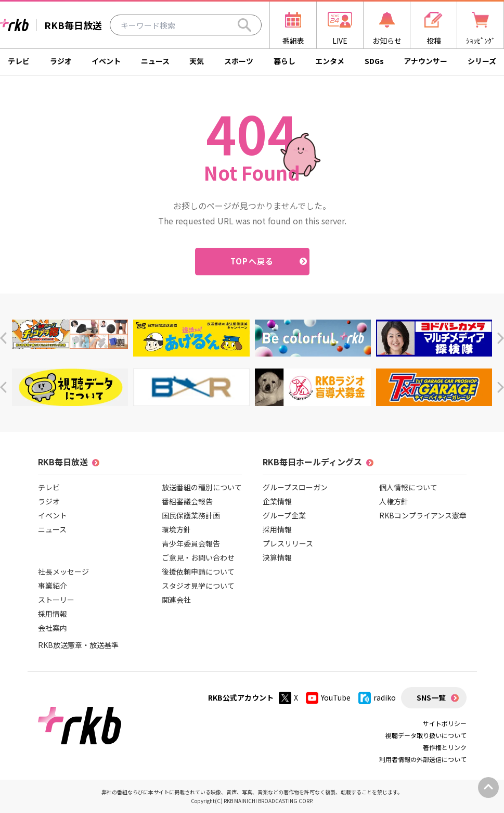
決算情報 (277, 557)
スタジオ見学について (198, 586)
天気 (197, 61)
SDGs (374, 61)
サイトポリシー (445, 723)
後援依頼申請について (198, 571)
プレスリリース (288, 543)
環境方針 (176, 529)
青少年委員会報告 (191, 543)
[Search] (244, 25)
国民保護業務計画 (191, 515)
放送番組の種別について (202, 487)
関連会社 (176, 600)
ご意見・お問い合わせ (198, 557)
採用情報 (53, 614)
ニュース (155, 61)
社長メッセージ (63, 571)
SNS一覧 (431, 697)
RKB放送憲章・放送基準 (78, 645)
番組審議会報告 (187, 501)
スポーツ (239, 61)
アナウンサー (425, 61)
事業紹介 (53, 586)
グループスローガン (295, 487)
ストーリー (56, 600)
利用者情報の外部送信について (423, 759)
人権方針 (394, 501)
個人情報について (408, 487)
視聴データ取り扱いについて (426, 735)
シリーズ (482, 61)
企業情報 (277, 501)
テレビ (19, 61)
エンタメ (330, 61)
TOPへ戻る (252, 261)
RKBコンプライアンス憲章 (423, 515)
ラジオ (61, 61)
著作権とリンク (445, 747)
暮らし (285, 61)
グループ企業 (284, 515)
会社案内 (53, 628)
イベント (106, 61)
